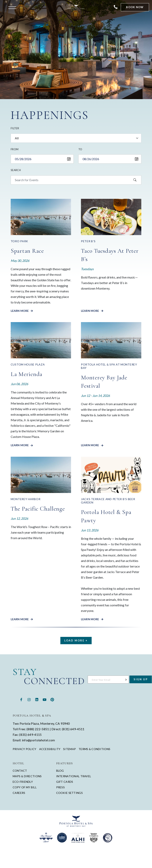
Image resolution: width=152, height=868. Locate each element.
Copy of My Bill (25, 787)
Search (16, 170)
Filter (15, 128)
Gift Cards (65, 782)
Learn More (20, 311)
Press (60, 787)
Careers (19, 793)
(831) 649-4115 (30, 734)
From (15, 149)
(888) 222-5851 (38, 729)
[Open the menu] (13, 7)
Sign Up (141, 679)
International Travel (74, 776)
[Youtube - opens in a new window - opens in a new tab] (44, 699)
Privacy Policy (25, 749)
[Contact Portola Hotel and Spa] (116, 7)
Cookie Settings (69, 793)
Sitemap (69, 749)
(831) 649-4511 (73, 729)
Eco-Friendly (23, 782)
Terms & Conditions (94, 749)
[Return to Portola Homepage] (76, 8)
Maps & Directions (27, 776)
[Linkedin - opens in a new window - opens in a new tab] (37, 699)
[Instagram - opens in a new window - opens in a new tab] (29, 699)
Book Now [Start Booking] (135, 7)
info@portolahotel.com (38, 740)
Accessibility (50, 749)
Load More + (76, 640)
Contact (20, 771)
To (80, 149)
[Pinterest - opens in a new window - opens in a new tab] (52, 699)
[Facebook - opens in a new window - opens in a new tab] (21, 699)
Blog (60, 771)
